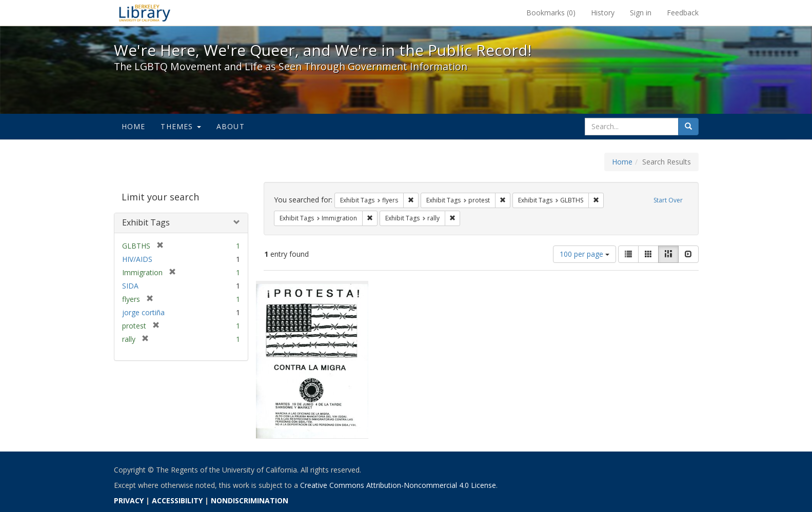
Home (134, 126)
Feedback (683, 13)
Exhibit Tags (146, 222)
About (231, 126)
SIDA (130, 286)
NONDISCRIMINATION (250, 500)
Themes (181, 126)
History (603, 13)
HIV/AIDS (137, 259)
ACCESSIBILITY (177, 500)
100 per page (585, 254)
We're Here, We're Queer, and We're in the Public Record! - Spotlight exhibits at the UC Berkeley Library (145, 13)
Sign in (641, 13)
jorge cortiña (143, 312)
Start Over (668, 200)
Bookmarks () (551, 13)
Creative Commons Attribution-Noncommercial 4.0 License (398, 485)
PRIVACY (129, 500)
